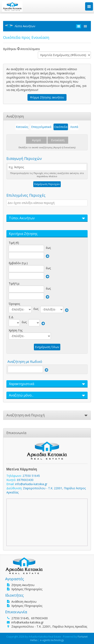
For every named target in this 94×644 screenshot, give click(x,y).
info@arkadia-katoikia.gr (31, 484)
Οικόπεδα (61, 127)
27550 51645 (31, 476)
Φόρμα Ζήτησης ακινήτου (47, 97)
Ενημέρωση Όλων (47, 347)
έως (48, 248)
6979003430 (25, 480)
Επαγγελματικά (41, 127)
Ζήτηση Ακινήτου (23, 585)
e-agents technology (52, 640)
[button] (47, 218)
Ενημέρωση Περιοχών (47, 184)
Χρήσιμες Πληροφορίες (27, 589)
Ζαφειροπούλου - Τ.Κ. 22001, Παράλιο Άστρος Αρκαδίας (49, 626)
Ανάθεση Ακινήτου (24, 602)
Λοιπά (74, 127)
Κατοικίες (22, 127)
